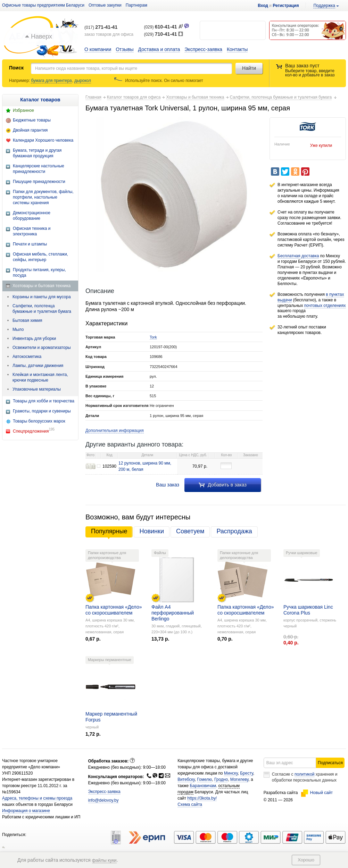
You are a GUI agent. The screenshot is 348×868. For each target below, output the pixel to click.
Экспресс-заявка (203, 49)
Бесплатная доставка (298, 256)
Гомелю (204, 779)
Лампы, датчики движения (38, 366)
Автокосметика (27, 357)
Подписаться (330, 763)
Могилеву (239, 779)
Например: (20, 81)
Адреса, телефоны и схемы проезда (37, 798)
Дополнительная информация (115, 431)
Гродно (221, 779)
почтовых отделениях (325, 306)
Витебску (186, 779)
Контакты (237, 49)
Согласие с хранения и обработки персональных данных (305, 777)
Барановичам (203, 786)
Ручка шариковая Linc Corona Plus (308, 610)
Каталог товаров (40, 100)
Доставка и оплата (159, 49)
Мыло (18, 329)
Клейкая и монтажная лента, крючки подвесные (40, 377)
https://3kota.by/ (202, 798)
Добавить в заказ (223, 485)
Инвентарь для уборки (34, 339)
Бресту (247, 773)
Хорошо (306, 860)
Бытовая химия (27, 320)
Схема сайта (190, 804)
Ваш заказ (168, 485)
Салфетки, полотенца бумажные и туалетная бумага (42, 309)
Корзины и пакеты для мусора (42, 297)
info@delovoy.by (103, 800)
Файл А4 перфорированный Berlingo (173, 613)
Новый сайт (317, 793)
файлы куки (104, 860)
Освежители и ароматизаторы (42, 348)
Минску (231, 773)
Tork (153, 337)
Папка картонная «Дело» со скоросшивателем (114, 610)
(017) (101, 27)
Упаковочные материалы (37, 389)
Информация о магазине (26, 811)
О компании (98, 49)
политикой (305, 774)
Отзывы (125, 49)
